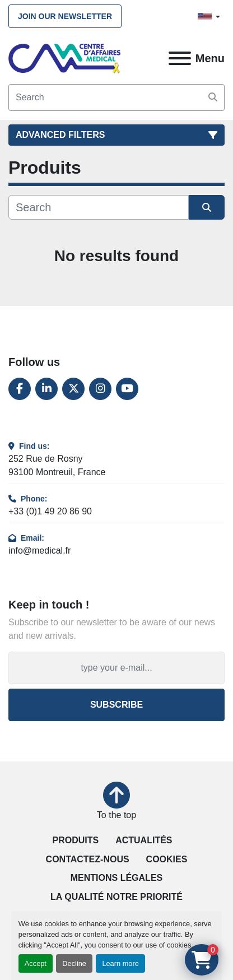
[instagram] (100, 389)
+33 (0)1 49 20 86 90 (50, 511)
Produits (76, 840)
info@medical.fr (39, 551)
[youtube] (127, 389)
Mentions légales (116, 878)
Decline (74, 963)
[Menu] (180, 58)
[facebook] (20, 389)
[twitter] (73, 389)
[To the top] (116, 802)
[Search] (116, 97)
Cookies (167, 859)
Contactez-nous (88, 859)
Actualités (144, 840)
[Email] (116, 668)
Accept (36, 963)
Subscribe (116, 705)
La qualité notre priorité (116, 897)
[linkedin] (46, 389)
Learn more (120, 963)
